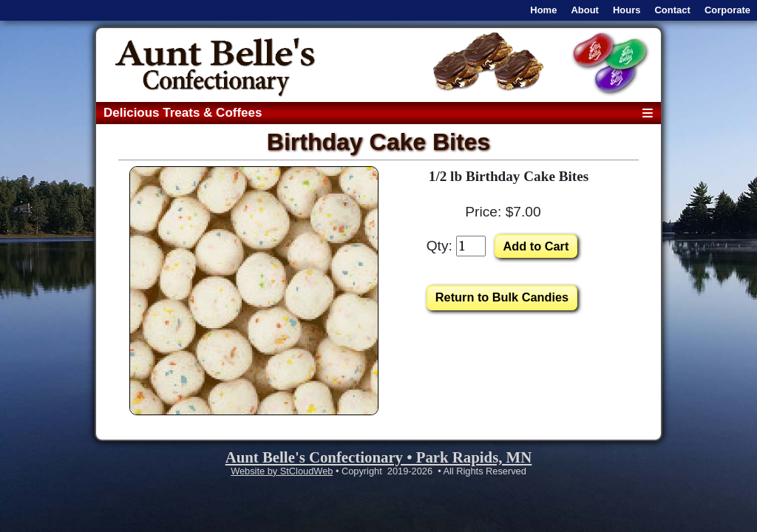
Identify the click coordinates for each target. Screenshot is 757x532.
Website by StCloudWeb (282, 471)
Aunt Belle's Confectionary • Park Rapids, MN (379, 457)
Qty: (439, 246)
